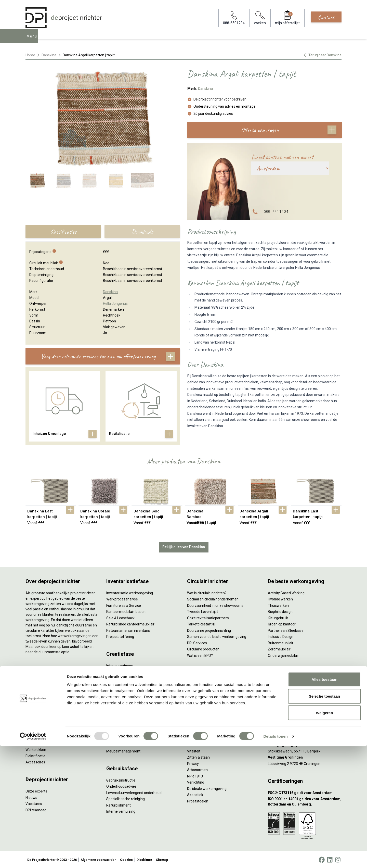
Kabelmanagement (122, 702)
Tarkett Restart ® (201, 623)
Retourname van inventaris (128, 630)
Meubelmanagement (123, 750)
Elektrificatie (35, 755)
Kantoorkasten (37, 718)
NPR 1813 (195, 775)
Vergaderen (197, 684)
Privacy (193, 763)
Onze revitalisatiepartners (208, 617)
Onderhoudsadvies (121, 785)
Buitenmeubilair (281, 642)
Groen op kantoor (282, 623)
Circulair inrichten (120, 677)
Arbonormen (197, 769)
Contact (326, 17)
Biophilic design (280, 611)
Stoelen (32, 730)
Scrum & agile (198, 715)
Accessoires (35, 761)
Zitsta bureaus (37, 686)
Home (30, 55)
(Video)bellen (198, 709)
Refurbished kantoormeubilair (130, 623)
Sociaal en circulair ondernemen (213, 598)
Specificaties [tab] (63, 232)
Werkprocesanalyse (122, 598)
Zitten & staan (198, 756)
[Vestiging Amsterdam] (305, 719)
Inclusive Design (281, 636)
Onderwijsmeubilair (283, 655)
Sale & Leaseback (120, 617)
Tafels (31, 736)
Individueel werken (202, 690)
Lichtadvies (115, 696)
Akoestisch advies (121, 684)
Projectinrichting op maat (207, 721)
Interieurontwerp (120, 665)
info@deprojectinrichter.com (293, 690)
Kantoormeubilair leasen (126, 611)
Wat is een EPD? (200, 655)
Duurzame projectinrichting (209, 630)
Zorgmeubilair (279, 648)
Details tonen (275, 858)
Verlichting (34, 743)
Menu (33, 40)
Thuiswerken (278, 605)
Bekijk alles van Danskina (184, 546)
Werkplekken (36, 749)
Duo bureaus (36, 693)
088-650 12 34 (282, 684)
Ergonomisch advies (122, 690)
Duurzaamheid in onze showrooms (215, 605)
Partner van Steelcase (286, 630)
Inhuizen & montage (122, 731)
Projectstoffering (39, 699)
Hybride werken (280, 598)
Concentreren (198, 696)
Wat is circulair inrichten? (207, 592)
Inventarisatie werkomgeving (130, 592)
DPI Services (116, 744)
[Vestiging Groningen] (305, 756)
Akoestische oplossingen (45, 705)
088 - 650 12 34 (276, 212)
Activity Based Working (286, 592)
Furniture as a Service (124, 605)
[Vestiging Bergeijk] (305, 744)
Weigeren (324, 834)
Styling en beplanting (123, 671)
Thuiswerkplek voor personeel (130, 738)
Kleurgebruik (278, 617)
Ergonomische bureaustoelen (49, 680)
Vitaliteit (194, 750)
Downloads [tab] (142, 232)
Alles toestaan (324, 801)
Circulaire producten (203, 648)
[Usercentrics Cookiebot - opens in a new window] (33, 858)
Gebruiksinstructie (121, 779)
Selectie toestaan (325, 818)
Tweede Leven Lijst (202, 611)
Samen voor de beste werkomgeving (217, 636)
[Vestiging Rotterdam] (305, 731)
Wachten (194, 702)
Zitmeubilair (35, 711)
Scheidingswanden (41, 724)
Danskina (49, 55)
